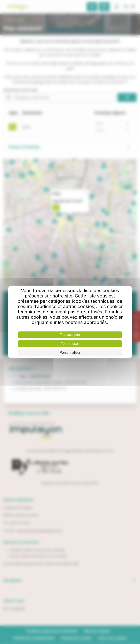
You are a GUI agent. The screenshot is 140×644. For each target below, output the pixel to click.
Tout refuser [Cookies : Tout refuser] (70, 344)
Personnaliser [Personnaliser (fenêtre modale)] (70, 353)
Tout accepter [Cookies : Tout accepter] (70, 335)
